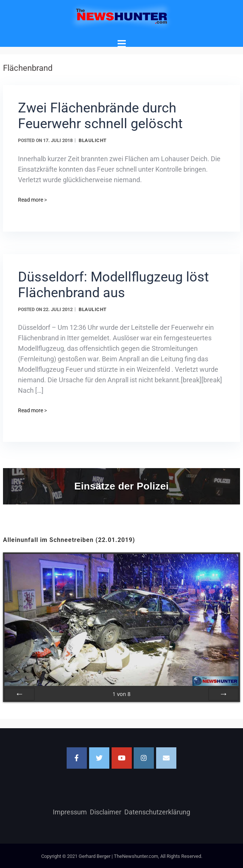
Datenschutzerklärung (157, 812)
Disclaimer (106, 812)
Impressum (70, 812)
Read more (32, 200)
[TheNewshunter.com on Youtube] (122, 758)
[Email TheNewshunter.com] (166, 758)
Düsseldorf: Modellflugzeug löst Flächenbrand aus (113, 285)
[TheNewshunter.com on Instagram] (144, 758)
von (121, 694)
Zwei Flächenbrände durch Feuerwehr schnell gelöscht (100, 116)
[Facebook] (77, 758)
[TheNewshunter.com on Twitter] (99, 758)
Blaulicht (93, 140)
